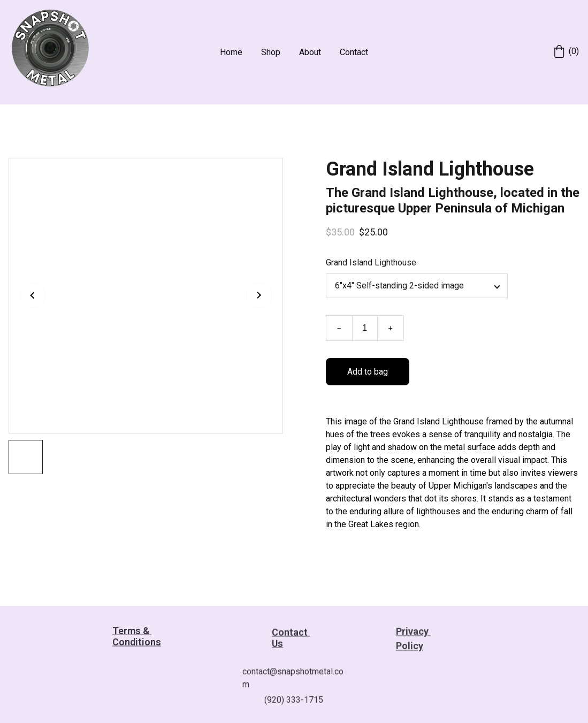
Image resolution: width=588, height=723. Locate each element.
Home (231, 52)
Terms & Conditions (137, 638)
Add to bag (368, 373)
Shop (271, 52)
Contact (354, 52)
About (310, 52)
